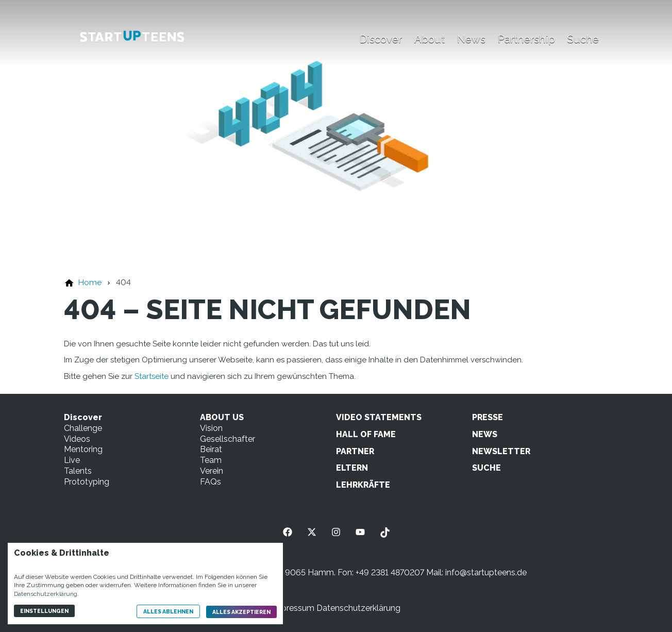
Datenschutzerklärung (358, 608)
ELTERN (352, 468)
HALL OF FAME (366, 434)
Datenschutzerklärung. (46, 594)
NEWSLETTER (501, 451)
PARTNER (355, 451)
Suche (583, 39)
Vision (211, 428)
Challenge (83, 428)
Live (72, 460)
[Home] (90, 282)
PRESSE (488, 417)
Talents (78, 471)
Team (211, 460)
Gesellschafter (228, 439)
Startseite (152, 376)
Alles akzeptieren (241, 612)
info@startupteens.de (486, 572)
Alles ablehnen (168, 611)
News (471, 39)
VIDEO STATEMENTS (379, 417)
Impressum (293, 608)
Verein (212, 471)
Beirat (211, 449)
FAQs (211, 482)
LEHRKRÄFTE (363, 485)
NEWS (485, 434)
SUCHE (486, 468)
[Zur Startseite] (132, 37)
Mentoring (83, 449)
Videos (77, 439)
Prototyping (87, 482)
